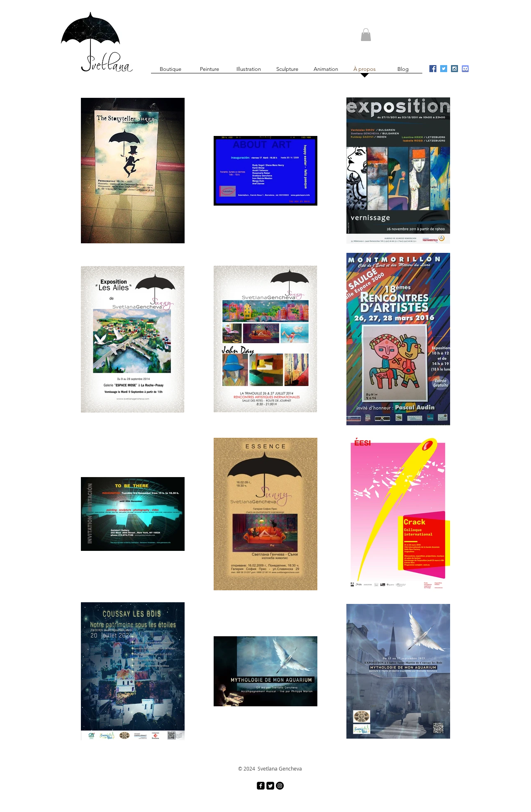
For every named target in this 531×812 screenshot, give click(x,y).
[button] (366, 35)
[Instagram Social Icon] (454, 69)
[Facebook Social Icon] (433, 69)
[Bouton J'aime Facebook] (403, 16)
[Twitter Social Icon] (444, 69)
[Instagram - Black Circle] (280, 786)
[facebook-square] (261, 786)
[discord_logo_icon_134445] (465, 69)
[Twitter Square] (270, 786)
